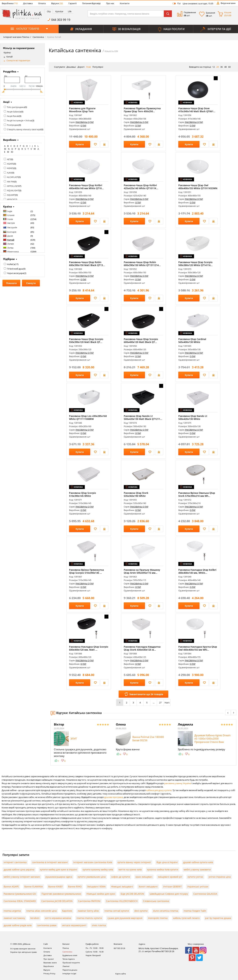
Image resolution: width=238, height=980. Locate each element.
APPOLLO (12, 186)
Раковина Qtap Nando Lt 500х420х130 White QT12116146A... (193, 419)
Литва (10, 248)
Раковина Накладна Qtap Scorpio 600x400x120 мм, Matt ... (89, 648)
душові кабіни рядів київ (18, 925)
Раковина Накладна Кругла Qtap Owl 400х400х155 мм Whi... (198, 648)
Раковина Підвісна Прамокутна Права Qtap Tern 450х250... (142, 110)
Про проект (49, 959)
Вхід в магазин (228, 3)
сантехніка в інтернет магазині (50, 862)
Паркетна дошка (70, 970)
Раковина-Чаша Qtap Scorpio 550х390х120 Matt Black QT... (86, 341)
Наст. (167, 703)
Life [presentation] (70, 11)
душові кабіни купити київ (198, 862)
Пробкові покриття (71, 963)
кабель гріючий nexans (186, 918)
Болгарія (12, 232)
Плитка (66, 948)
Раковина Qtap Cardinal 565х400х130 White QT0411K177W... (192, 342)
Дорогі (81, 67)
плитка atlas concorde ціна (41, 911)
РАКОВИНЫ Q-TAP (85, 122)
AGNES (10, 168)
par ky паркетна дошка (218, 918)
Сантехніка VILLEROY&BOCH (122, 901)
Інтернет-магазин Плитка (16, 37)
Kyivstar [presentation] (59, 11)
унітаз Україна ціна (220, 877)
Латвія (10, 244)
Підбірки (9, 259)
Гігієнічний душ (15, 269)
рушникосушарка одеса (59, 877)
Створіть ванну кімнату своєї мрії (24, 129)
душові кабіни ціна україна (19, 870)
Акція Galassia (14, 112)
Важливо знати (50, 963)
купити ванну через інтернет (134, 862)
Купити (80, 144)
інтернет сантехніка (15, 862)
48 (225, 67)
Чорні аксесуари (15, 273)
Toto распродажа (16, 107)
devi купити (141, 911)
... (154, 703)
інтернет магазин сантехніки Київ (93, 862)
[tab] (49, 11)
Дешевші (71, 67)
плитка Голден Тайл (195, 911)
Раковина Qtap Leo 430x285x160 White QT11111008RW (88, 417)
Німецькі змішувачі (122, 887)
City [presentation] (49, 11)
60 (229, 67)
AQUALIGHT (13, 190)
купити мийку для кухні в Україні (59, 870)
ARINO (10, 199)
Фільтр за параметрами (19, 48)
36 (221, 67)
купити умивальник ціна (92, 877)
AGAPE (10, 164)
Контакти (125, 3)
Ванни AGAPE (11, 887)
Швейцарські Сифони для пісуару (169, 894)
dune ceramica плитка (166, 911)
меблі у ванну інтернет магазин (22, 877)
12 (214, 67)
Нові (88, 67)
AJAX (9, 173)
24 (218, 67)
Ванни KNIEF (55, 887)
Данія (10, 236)
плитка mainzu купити (89, 918)
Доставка (28, 3)
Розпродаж (13, 125)
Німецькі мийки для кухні (101, 894)
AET (9, 159)
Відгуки (57, 3)
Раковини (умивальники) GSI (20, 894)
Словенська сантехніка (156, 901)
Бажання (210, 13)
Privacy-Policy (49, 973)
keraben (35, 918)
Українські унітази (198, 887)
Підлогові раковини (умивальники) (61, 894)
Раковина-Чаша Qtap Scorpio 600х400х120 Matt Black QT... (141, 341)
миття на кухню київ (130, 870)
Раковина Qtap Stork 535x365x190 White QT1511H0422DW (136, 496)
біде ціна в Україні (167, 862)
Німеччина (13, 252)
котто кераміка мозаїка (58, 918)
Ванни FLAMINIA (34, 887)
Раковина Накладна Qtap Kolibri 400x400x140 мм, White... (197, 571)
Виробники (10, 3)
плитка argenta (12, 911)
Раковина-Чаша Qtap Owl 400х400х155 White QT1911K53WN (198, 187)
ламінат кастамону (14, 918)
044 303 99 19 (61, 20)
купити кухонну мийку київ (98, 870)
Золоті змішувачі (148, 887)
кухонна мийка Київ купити (163, 870)
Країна (8, 206)
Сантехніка (38, 37)
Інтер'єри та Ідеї (69, 973)
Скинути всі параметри (18, 60)
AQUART (11, 195)
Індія (10, 211)
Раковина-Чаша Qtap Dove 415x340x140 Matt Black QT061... (197, 110)
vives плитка (99, 925)
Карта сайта (121, 974)
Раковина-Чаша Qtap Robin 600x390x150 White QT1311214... (142, 264)
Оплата (42, 3)
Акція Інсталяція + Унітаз (19, 120)
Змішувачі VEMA (96, 887)
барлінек (67, 911)
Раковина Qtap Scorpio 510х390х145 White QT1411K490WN (83, 496)
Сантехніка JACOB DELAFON (57, 901)
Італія (10, 219)
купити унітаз (195, 877)
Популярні (98, 67)
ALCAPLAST (13, 177)
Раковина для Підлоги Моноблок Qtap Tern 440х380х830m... (82, 111)
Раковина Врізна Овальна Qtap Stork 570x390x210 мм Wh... (197, 494)
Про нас (110, 3)
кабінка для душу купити (159, 790)
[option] (82, 743)
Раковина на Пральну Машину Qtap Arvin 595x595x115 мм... (142, 571)
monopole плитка (158, 918)
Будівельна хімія (70, 955)
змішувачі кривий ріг (170, 877)
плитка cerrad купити (117, 911)
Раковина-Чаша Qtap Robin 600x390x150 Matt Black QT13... (87, 264)
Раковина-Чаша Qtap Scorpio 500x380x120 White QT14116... (195, 264)
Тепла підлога (69, 959)
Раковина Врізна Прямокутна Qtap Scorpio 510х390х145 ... (86, 571)
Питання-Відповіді (91, 3)
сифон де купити (121, 877)
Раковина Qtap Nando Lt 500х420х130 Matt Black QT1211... (143, 417)
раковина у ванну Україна (178, 783)
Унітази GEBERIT (172, 887)
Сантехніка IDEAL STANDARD (20, 901)
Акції (6, 102)
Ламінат (66, 966)
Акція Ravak (13, 116)
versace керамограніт (74, 925)
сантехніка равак (47, 925)
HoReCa (11, 264)
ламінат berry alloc (88, 911)
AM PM (10, 182)
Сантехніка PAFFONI (89, 901)
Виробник (10, 140)
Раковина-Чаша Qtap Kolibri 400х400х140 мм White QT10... (86, 187)
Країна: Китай (54, 37)
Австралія (12, 227)
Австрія (11, 223)
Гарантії (72, 3)
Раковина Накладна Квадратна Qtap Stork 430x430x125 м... (142, 648)
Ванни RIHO (75, 887)
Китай (10, 57)
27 (160, 703)
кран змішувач (144, 877)
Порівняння (190, 12)
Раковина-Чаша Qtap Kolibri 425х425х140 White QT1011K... (141, 187)
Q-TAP (83, 126)
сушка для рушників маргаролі (125, 918)
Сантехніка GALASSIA (205, 894)
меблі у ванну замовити (197, 870)
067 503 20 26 (119, 948)
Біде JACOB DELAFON (132, 894)
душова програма (113, 797)
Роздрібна (10, 71)
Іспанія (11, 215)
